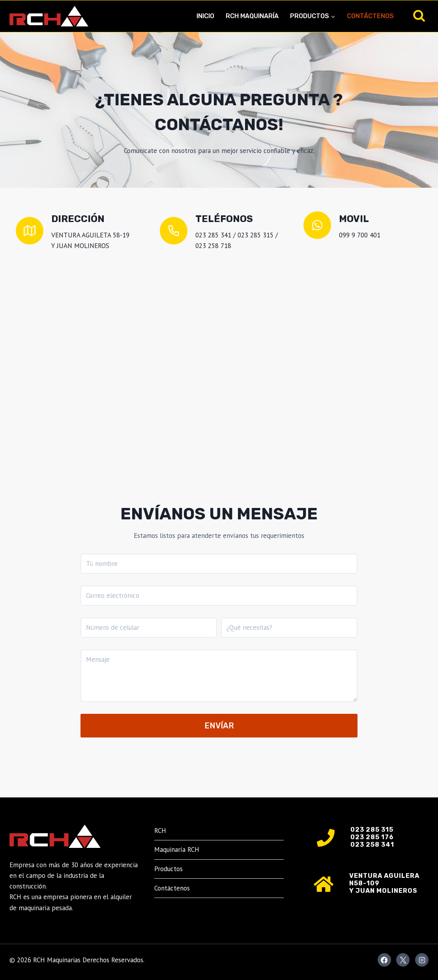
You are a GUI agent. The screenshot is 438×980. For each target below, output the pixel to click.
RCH (160, 831)
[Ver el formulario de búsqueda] (419, 16)
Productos (168, 869)
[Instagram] (422, 960)
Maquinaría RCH (177, 849)
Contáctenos (370, 16)
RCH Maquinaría (252, 16)
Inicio (205, 16)
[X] (403, 960)
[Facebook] (384, 960)
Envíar (219, 726)
